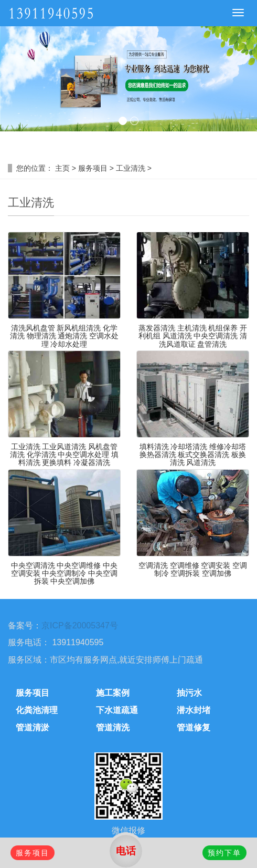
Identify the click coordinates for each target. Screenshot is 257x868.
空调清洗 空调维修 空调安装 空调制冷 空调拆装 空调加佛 (193, 569)
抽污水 (189, 693)
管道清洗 (113, 727)
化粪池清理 (37, 710)
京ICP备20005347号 (80, 626)
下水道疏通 (117, 710)
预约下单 (224, 853)
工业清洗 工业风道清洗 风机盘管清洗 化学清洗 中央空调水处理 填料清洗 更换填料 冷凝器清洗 (65, 455)
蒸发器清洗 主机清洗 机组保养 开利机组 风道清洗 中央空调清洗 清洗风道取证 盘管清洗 (193, 336)
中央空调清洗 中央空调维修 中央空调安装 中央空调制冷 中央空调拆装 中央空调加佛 (65, 573)
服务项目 (93, 168)
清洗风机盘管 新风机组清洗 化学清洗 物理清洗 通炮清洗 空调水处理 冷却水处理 (65, 336)
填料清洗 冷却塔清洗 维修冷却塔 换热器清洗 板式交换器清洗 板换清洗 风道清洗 (193, 455)
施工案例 (113, 693)
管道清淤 (33, 727)
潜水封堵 (194, 710)
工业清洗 (131, 168)
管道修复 (194, 727)
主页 (62, 168)
